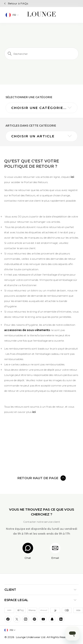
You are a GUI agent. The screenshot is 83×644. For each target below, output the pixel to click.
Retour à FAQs (18, 3)
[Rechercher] (41, 54)
